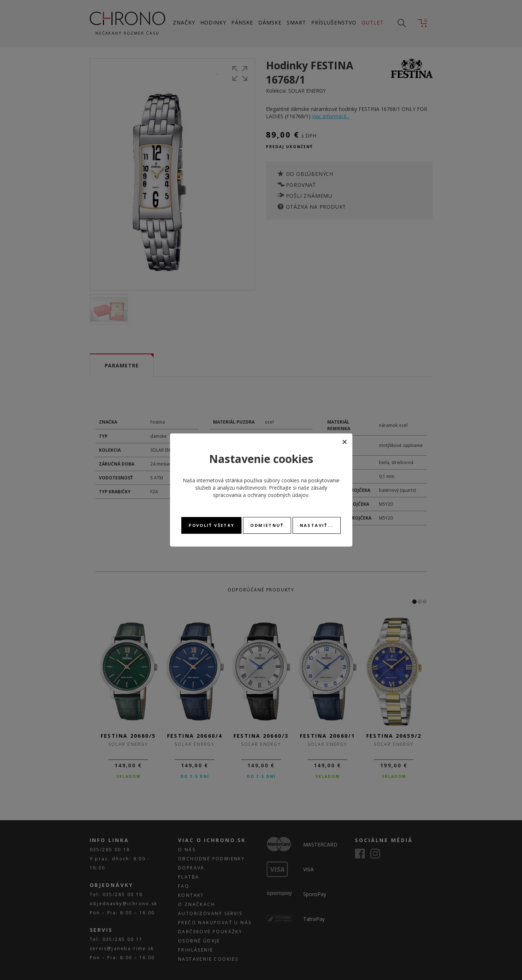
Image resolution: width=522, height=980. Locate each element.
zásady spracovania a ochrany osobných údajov (270, 491)
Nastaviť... (317, 525)
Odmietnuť (267, 525)
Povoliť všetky (211, 525)
